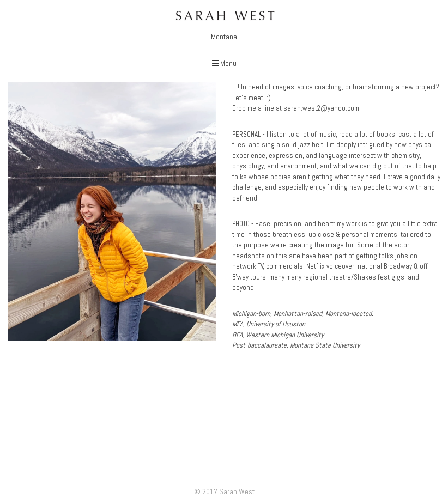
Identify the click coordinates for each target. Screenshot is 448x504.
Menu (224, 63)
